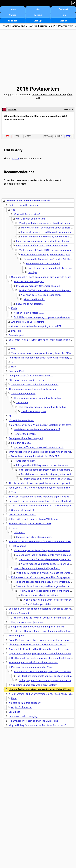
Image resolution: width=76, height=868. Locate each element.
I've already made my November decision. (38, 286)
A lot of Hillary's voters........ (29, 313)
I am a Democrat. (20, 613)
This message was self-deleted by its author (35, 385)
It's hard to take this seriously (25, 703)
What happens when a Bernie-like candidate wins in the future (41, 452)
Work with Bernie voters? (27, 214)
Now (14, 367)
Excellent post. (17, 636)
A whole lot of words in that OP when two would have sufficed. (42, 649)
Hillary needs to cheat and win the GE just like (33, 721)
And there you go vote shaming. (28, 322)
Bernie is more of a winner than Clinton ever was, (42, 246)
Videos (13, 15)
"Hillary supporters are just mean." (27, 622)
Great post (14, 712)
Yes (13, 210)
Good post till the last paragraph (26, 438)
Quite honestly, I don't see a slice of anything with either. (41, 277)
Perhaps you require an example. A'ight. (32, 667)
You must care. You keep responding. (41, 295)
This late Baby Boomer (23, 394)
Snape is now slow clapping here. (34, 537)
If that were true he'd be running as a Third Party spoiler (41, 577)
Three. (15, 528)
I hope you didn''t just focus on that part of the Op (38, 627)
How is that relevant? (25, 461)
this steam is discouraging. (23, 716)
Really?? (33, 273)
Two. (14, 492)
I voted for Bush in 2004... (22, 515)
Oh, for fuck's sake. (21, 707)
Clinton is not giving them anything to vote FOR (36, 326)
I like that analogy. (21, 443)
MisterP (12, 110)
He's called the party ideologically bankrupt (37, 568)
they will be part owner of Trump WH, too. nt (35, 519)
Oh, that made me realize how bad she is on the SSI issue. (42, 658)
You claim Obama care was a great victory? (34, 685)
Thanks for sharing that (34, 412)
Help (63, 15)
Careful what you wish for (40, 604)
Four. (14, 698)
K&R (11, 416)
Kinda (14, 308)
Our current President (23, 510)
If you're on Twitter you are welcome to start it (39, 447)
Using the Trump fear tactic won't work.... (31, 376)
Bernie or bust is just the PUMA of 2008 (30, 524)
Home (13, 9)
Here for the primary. (25, 434)
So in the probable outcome (24, 205)
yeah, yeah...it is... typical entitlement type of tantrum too (39, 488)
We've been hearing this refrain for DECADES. (35, 456)
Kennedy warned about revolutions (39, 595)
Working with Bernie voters (31, 219)
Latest (38, 9)
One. (14, 349)
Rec (8, 136)
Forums (38, 15)
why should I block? (34, 299)
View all (45, 201)
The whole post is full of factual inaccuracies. (33, 663)
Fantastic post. (17, 335)
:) (12, 362)
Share (58, 136)
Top (18, 136)
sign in (15, 159)
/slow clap (19, 533)
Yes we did (22, 403)
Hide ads (13, 21)
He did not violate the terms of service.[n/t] (37, 429)
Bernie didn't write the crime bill (43, 264)
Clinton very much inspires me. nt (27, 380)
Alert (28, 136)
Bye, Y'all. (16, 331)
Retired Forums (38, 26)
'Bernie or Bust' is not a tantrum (49, 95)
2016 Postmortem (62, 26)
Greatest (63, 9)
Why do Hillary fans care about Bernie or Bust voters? (37, 725)
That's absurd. (19, 546)
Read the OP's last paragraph (29, 282)
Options (48, 136)
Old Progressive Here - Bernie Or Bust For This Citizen (37, 645)
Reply (69, 136)
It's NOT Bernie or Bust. (21, 420)
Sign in (63, 21)
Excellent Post (16, 371)
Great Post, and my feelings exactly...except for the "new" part (42, 640)
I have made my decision (29, 304)
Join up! (38, 21)
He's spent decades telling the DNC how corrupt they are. (44, 582)
